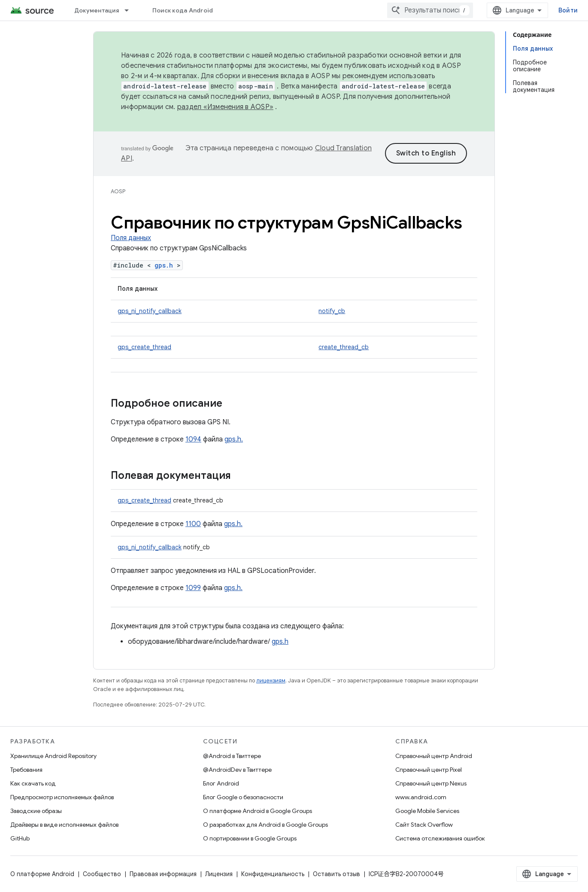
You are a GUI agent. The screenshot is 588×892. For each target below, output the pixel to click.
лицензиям (271, 680)
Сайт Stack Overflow (424, 825)
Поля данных (131, 238)
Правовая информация (163, 874)
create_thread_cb (344, 347)
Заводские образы (36, 811)
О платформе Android (42, 874)
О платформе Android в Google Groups (258, 811)
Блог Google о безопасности (243, 797)
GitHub (20, 838)
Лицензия (219, 874)
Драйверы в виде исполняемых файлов (64, 825)
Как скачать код (33, 783)
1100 (193, 524)
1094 (193, 439)
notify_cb (332, 311)
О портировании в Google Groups (250, 838)
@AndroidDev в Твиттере (237, 770)
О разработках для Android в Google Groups (265, 825)
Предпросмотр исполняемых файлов (62, 797)
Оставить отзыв (336, 874)
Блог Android (221, 783)
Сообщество (102, 874)
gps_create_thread (144, 347)
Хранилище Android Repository (53, 756)
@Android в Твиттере (232, 756)
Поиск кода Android (183, 10)
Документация (97, 10)
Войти (568, 10)
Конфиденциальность (273, 874)
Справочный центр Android (434, 756)
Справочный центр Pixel (429, 770)
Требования (26, 770)
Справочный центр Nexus (431, 783)
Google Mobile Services (427, 811)
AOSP (118, 191)
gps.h (164, 265)
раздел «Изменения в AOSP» (225, 107)
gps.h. (234, 439)
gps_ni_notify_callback (150, 311)
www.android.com (421, 797)
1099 (193, 588)
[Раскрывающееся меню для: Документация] (130, 10)
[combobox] (430, 10)
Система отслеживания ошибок (440, 838)
